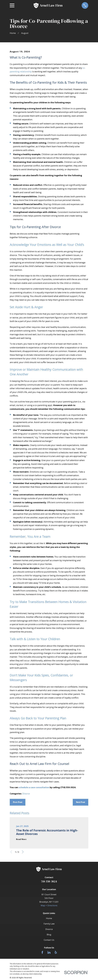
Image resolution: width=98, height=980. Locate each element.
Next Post (80, 802)
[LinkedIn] (49, 952)
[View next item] (23, 852)
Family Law (49, 924)
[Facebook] (42, 952)
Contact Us (49, 940)
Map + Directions (49, 905)
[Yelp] (56, 952)
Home (49, 918)
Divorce (26, 794)
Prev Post (18, 802)
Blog (49, 934)
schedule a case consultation (34, 787)
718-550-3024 (49, 881)
